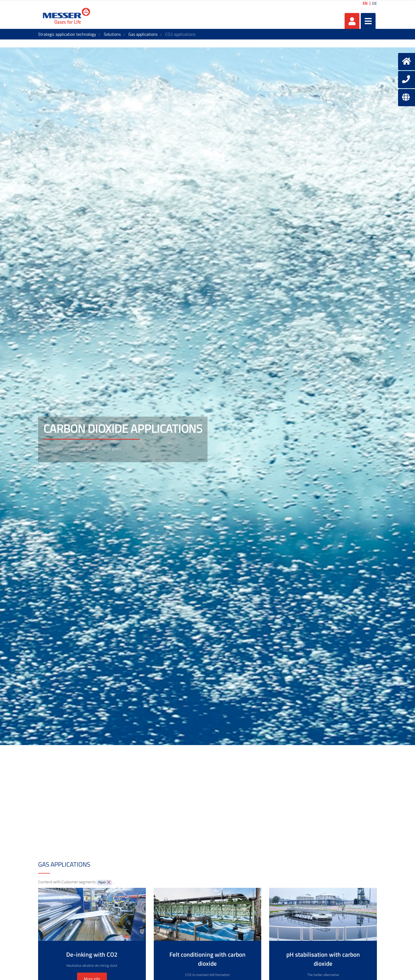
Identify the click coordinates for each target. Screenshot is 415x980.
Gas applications (143, 34)
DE (375, 3)
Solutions (112, 34)
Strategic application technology (67, 34)
